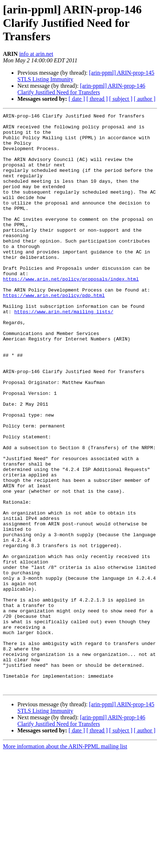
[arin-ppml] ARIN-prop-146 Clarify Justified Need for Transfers (81, 89)
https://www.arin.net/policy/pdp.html (54, 332)
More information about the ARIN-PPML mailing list (65, 862)
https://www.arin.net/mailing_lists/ (64, 352)
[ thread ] (97, 99)
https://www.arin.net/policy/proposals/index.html (71, 313)
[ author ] (145, 99)
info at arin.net (36, 54)
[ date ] (77, 99)
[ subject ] (121, 99)
